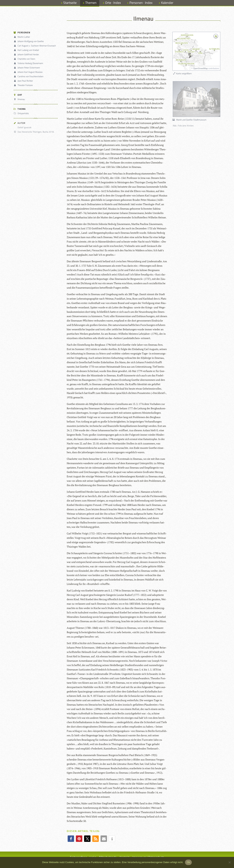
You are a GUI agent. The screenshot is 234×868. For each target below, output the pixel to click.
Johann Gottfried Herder (27, 54)
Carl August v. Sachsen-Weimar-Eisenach (35, 46)
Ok (188, 862)
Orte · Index (113, 3)
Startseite (70, 3)
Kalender (167, 3)
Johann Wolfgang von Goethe (29, 41)
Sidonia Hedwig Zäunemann (29, 63)
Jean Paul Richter (24, 81)
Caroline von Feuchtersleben (29, 76)
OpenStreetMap (200, 68)
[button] (71, 839)
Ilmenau (20, 99)
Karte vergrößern (182, 73)
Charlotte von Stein (25, 59)
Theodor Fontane (24, 85)
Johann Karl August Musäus (29, 72)
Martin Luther (22, 37)
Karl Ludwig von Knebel (27, 50)
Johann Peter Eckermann (27, 68)
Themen (91, 3)
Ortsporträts (22, 113)
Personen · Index (141, 3)
